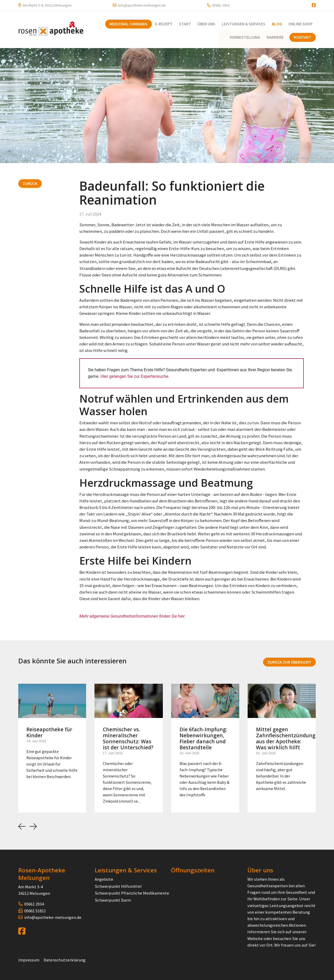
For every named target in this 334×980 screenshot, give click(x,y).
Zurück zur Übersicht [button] (289, 662)
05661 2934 (221, 5)
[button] (22, 826)
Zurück (30, 183)
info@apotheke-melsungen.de (142, 5)
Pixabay (325, 157)
